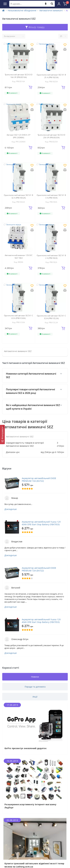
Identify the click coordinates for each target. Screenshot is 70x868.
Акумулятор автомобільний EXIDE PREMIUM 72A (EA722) (39, 480)
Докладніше (11, 509)
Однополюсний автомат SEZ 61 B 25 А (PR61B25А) (51, 76)
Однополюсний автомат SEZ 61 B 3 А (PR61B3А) (51, 196)
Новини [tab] (35, 677)
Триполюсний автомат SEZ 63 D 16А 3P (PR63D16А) (19, 76)
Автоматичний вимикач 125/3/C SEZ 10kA (19, 257)
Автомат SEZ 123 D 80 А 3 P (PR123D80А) (19, 136)
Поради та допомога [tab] (35, 687)
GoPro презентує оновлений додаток (26, 748)
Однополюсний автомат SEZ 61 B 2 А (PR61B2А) (51, 257)
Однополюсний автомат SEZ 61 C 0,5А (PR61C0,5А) (51, 317)
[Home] (3, 10)
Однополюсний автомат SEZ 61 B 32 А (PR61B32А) (19, 196)
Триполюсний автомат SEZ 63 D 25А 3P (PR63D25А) (51, 136)
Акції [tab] (35, 697)
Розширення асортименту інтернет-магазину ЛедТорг (30, 806)
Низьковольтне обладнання (22, 10)
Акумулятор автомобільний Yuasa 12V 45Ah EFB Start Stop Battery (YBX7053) (41, 523)
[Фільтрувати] (2, 435)
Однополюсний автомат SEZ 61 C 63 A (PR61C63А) (19, 317)
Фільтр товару (35, 27)
